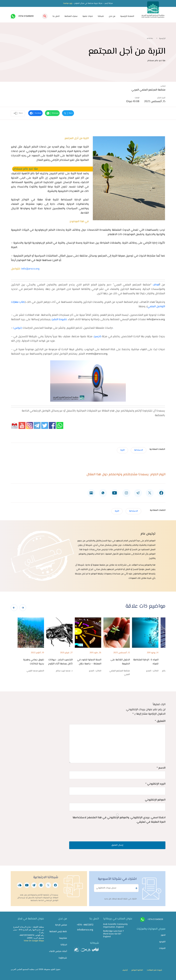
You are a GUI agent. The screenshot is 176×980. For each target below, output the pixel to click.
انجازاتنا (64, 945)
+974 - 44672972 (85, 925)
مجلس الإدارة (61, 925)
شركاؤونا (63, 958)
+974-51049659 (26, 16)
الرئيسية (162, 39)
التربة (122, 450)
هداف (155, 285)
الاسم (161, 768)
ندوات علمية (88, 16)
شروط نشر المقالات (154, 970)
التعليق (160, 721)
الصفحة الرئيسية (127, 16)
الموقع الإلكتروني (155, 800)
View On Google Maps (34, 941)
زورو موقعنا (68, 3)
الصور (163, 935)
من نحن (112, 16)
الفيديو (162, 942)
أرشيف (125, 970)
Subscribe (136, 888)
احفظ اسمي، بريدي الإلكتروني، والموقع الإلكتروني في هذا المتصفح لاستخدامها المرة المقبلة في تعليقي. (119, 820)
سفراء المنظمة (71, 16)
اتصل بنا (56, 16)
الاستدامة (139, 450)
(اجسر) (98, 337)
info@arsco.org (30, 269)
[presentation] (14, 608)
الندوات (162, 948)
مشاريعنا (63, 938)
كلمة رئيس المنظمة (58, 932)
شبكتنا (101, 16)
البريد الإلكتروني (155, 784)
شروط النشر (59, 320)
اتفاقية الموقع (137, 970)
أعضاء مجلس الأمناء (58, 951)
